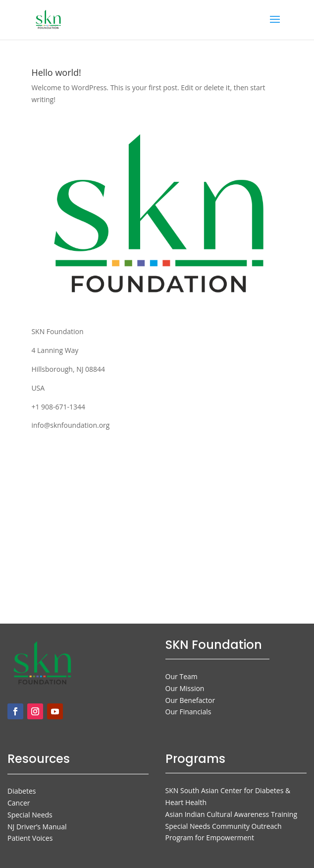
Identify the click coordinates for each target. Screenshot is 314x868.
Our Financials (188, 712)
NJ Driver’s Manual (37, 827)
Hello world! (56, 72)
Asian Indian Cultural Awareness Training (231, 814)
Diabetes (22, 791)
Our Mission (185, 688)
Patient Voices (30, 838)
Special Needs (30, 815)
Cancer (19, 803)
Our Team (182, 676)
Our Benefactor (190, 700)
